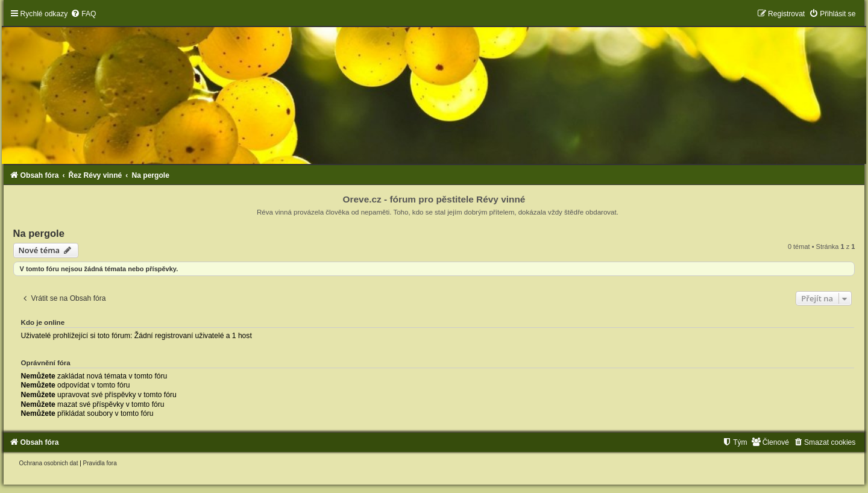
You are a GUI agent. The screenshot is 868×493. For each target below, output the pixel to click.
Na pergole (39, 233)
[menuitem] (83, 14)
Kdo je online (43, 322)
